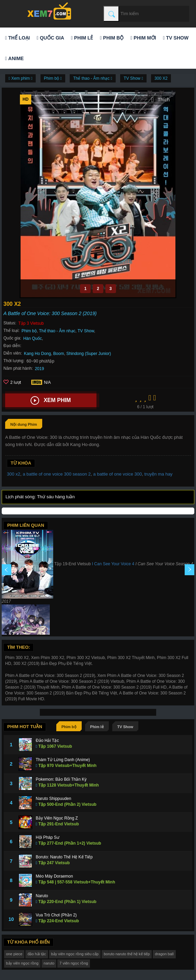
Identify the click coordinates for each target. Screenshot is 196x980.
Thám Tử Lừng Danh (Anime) (63, 760)
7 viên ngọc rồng (74, 963)
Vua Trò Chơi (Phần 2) (56, 915)
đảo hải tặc (37, 954)
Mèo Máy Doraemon (54, 876)
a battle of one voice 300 (118, 474)
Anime (14, 58)
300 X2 (161, 78)
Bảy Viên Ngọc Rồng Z (57, 818)
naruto (49, 963)
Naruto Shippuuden (53, 799)
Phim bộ (112, 38)
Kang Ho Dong (38, 354)
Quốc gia (50, 38)
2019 (39, 369)
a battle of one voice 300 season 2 (57, 474)
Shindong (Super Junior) (89, 354)
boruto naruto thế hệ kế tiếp (127, 954)
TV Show (176, 38)
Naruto (42, 896)
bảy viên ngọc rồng (22, 963)
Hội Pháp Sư (48, 837)
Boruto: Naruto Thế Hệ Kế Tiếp (64, 857)
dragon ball (164, 954)
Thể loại (18, 38)
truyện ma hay (158, 474)
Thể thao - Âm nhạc (57, 331)
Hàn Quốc (33, 338)
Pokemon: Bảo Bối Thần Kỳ (61, 779)
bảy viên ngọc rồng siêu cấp (75, 954)
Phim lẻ (82, 38)
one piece (14, 954)
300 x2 (14, 474)
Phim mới (143, 38)
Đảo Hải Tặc (47, 740)
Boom (59, 354)
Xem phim (51, 401)
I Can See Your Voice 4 (113, 564)
